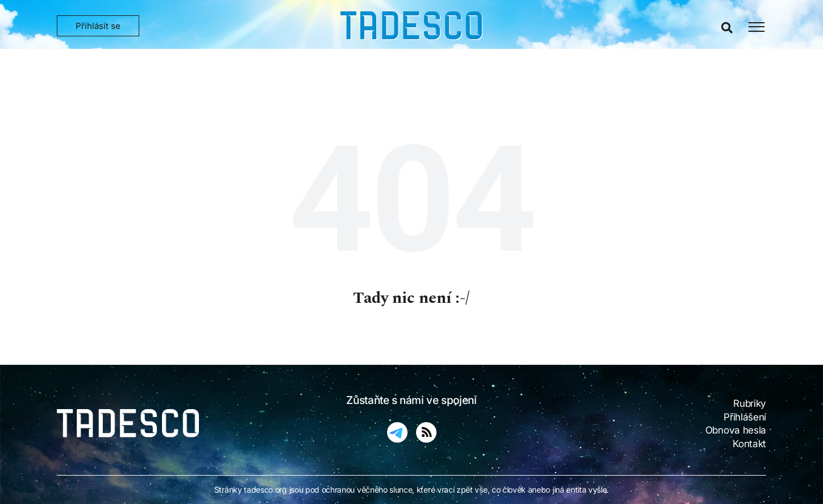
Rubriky (750, 403)
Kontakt (749, 444)
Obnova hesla (736, 430)
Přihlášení (745, 417)
